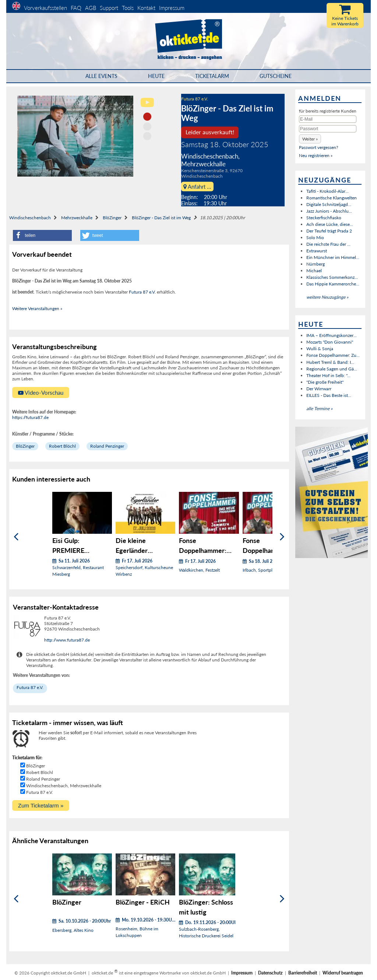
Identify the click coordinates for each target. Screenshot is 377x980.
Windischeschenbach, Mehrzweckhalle (64, 786)
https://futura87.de (30, 417)
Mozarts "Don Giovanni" (330, 342)
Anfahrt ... (197, 187)
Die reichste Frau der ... (328, 244)
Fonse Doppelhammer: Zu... (333, 355)
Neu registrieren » (316, 155)
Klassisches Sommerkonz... (332, 277)
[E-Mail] (328, 119)
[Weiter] (282, 537)
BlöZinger (112, 218)
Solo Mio (315, 237)
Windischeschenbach (30, 218)
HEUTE (156, 76)
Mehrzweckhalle (77, 218)
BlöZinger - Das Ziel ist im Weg (161, 218)
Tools (128, 8)
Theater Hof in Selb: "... (328, 375)
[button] (42, 235)
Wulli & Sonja (320, 349)
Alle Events (101, 76)
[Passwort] (328, 129)
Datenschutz (270, 973)
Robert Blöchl (62, 446)
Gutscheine (276, 76)
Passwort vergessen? (318, 147)
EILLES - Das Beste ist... (329, 395)
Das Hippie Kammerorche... (333, 284)
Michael (314, 271)
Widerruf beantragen (343, 973)
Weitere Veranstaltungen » (37, 308)
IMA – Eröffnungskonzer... (332, 335)
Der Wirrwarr (319, 389)
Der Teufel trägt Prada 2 (329, 231)
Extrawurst (317, 251)
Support (109, 8)
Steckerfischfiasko (324, 218)
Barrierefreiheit (303, 973)
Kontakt (146, 8)
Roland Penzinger (107, 446)
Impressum (172, 8)
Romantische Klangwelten (332, 198)
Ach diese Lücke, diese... (330, 224)
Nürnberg (316, 264)
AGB (91, 8)
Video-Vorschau (41, 393)
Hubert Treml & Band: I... (330, 362)
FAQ (76, 8)
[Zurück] (16, 537)
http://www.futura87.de (67, 640)
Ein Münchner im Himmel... (333, 257)
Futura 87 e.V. (195, 99)
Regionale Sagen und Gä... (332, 369)
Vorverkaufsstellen (45, 8)
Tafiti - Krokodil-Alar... (327, 191)
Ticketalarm (212, 76)
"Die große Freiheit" (325, 382)
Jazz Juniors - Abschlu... (329, 211)
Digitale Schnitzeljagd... (329, 204)
